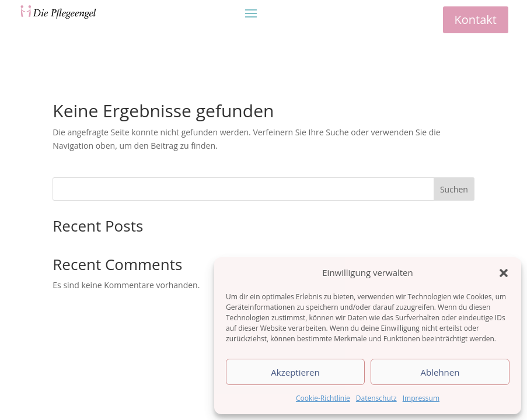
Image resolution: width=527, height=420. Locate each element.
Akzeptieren (295, 372)
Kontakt (476, 20)
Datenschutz (376, 398)
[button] (504, 273)
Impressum (421, 398)
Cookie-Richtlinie (323, 398)
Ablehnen (440, 372)
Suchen (454, 189)
